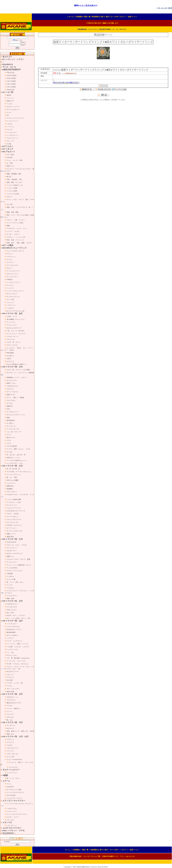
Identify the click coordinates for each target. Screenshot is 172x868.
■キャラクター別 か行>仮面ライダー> (66, 82)
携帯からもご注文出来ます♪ (86, 6)
